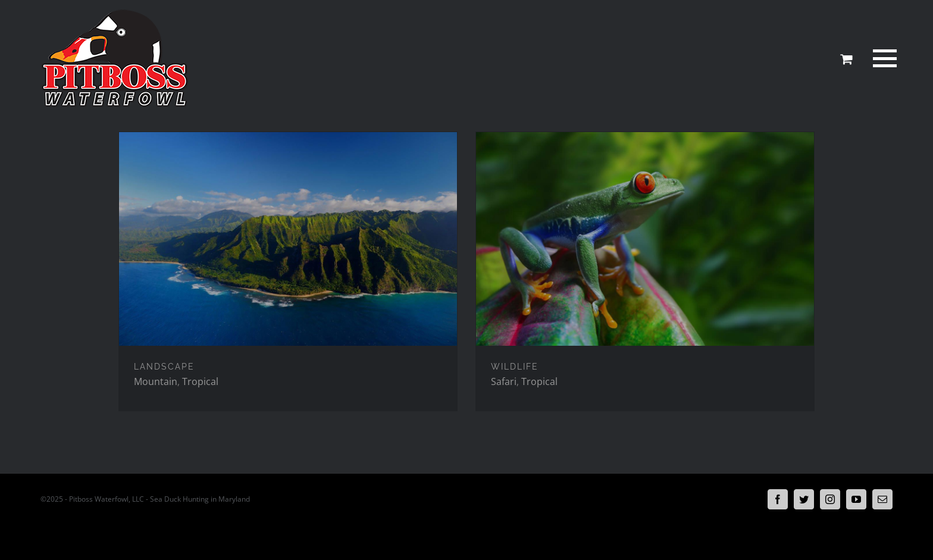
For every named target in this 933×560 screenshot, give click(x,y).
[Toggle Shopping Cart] (846, 59)
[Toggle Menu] (883, 58)
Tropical (200, 381)
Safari (504, 381)
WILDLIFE (515, 367)
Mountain (156, 381)
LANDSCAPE (164, 367)
